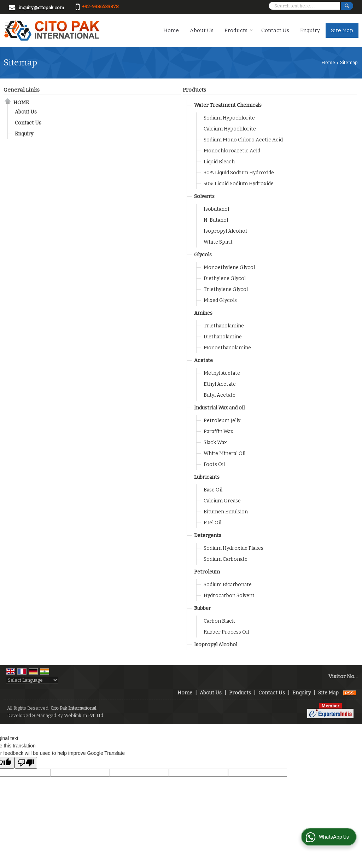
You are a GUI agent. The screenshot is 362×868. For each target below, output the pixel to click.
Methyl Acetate (222, 373)
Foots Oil (214, 464)
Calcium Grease (222, 501)
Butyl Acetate (220, 395)
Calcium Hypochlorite (230, 129)
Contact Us (275, 30)
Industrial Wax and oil (219, 408)
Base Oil (213, 490)
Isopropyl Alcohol (225, 231)
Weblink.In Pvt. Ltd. (84, 715)
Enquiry (310, 30)
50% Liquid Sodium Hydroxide (239, 184)
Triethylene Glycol (226, 289)
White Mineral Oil (224, 453)
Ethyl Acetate (220, 384)
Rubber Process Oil (226, 632)
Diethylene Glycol (225, 278)
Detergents (208, 535)
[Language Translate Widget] (32, 680)
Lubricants (207, 477)
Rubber (203, 608)
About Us (202, 30)
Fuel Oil (212, 523)
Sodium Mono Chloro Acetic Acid (243, 140)
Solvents (204, 196)
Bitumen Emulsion (226, 512)
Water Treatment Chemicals (228, 105)
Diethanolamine (223, 337)
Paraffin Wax (218, 432)
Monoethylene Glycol (229, 267)
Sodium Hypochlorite (229, 118)
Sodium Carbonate (226, 559)
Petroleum (207, 572)
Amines (203, 313)
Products (239, 30)
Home (171, 30)
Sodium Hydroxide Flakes (233, 548)
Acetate (203, 360)
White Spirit (218, 242)
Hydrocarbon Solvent (229, 596)
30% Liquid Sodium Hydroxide (239, 173)
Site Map (342, 30)
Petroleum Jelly (222, 421)
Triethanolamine (224, 326)
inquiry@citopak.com (41, 8)
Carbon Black (219, 621)
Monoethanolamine (227, 348)
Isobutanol (216, 209)
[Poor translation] (26, 763)
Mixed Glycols (220, 300)
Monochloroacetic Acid (232, 151)
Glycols (203, 255)
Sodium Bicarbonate (228, 585)
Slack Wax (215, 442)
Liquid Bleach (219, 162)
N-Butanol (216, 220)
